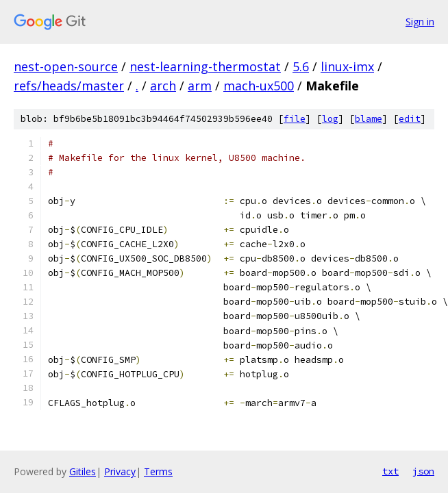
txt (390, 471)
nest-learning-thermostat (205, 66)
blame (369, 119)
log (330, 119)
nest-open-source (66, 66)
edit (410, 119)
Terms (158, 471)
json (423, 471)
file (295, 119)
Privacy (120, 471)
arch (163, 86)
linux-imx (347, 66)
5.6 (301, 66)
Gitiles (83, 471)
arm (200, 86)
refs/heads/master (69, 86)
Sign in (420, 22)
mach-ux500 (259, 86)
